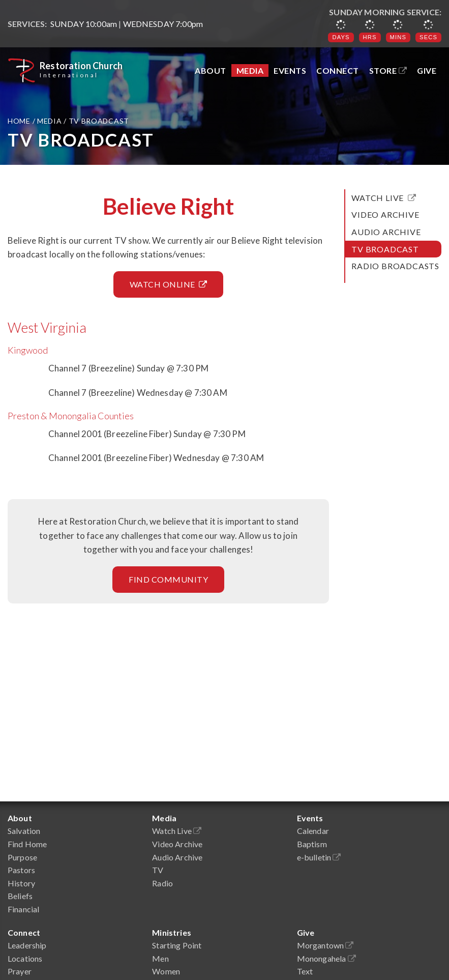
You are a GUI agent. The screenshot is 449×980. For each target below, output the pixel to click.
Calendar (313, 831)
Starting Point (177, 945)
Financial (23, 909)
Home (20, 121)
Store (388, 70)
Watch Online (169, 284)
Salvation (24, 831)
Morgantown (325, 945)
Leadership (27, 945)
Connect (338, 70)
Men (160, 958)
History (21, 883)
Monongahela (326, 958)
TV (158, 870)
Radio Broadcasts (395, 266)
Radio (162, 883)
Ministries (172, 932)
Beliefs (20, 896)
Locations (25, 958)
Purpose (22, 857)
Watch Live (384, 198)
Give (427, 70)
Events (290, 70)
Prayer (20, 971)
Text (305, 971)
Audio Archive (386, 232)
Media (250, 70)
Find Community (168, 579)
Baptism (312, 844)
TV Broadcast (385, 249)
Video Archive (385, 214)
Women (166, 971)
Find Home (27, 844)
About (211, 70)
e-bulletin (319, 857)
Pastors (21, 870)
